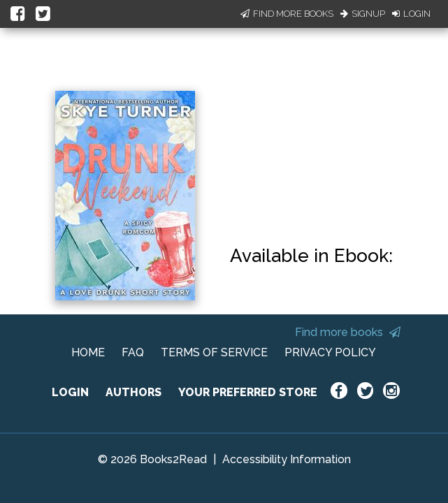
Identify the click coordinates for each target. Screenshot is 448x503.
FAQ (133, 352)
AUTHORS (133, 392)
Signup (363, 14)
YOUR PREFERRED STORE (248, 392)
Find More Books (287, 14)
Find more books (348, 332)
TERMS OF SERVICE (214, 352)
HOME (88, 352)
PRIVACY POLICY (330, 352)
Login (411, 14)
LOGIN (70, 392)
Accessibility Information (287, 459)
